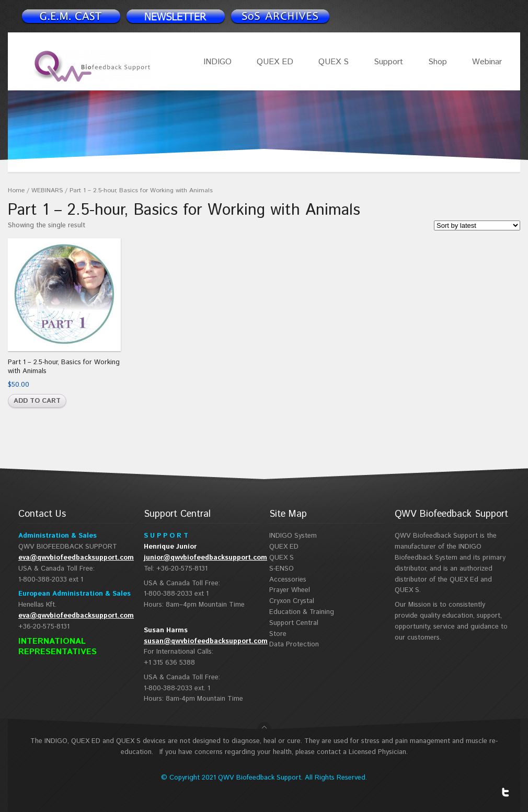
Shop (438, 62)
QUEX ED (275, 62)
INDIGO (217, 62)
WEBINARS (47, 190)
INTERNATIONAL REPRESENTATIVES (58, 647)
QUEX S (334, 62)
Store (278, 634)
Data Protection (294, 645)
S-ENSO (282, 569)
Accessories (288, 580)
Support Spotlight (280, 16)
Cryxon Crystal (292, 601)
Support (388, 62)
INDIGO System (293, 536)
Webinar (487, 62)
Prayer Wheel (290, 590)
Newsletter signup (71, 16)
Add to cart (37, 401)
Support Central (294, 623)
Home (16, 190)
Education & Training (302, 612)
